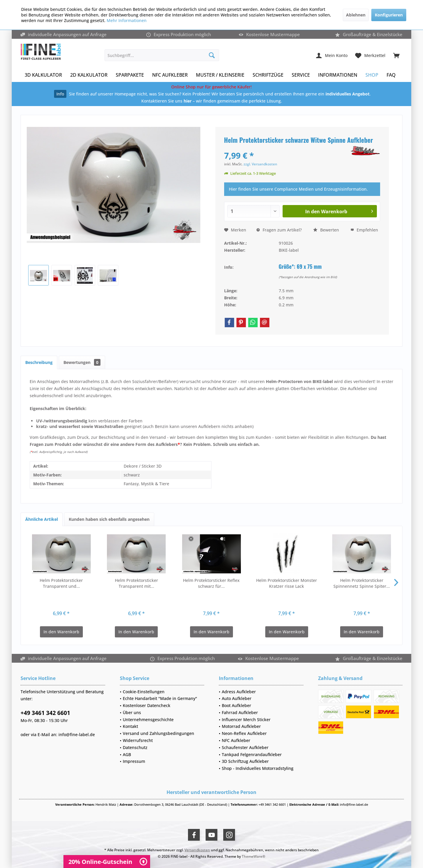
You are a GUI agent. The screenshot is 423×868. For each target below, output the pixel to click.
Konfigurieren (389, 15)
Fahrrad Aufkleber (240, 712)
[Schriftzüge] (268, 75)
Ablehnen (356, 15)
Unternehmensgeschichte (148, 720)
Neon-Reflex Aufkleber (244, 733)
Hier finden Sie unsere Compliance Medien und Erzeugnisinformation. (298, 189)
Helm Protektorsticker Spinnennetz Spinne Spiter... (362, 583)
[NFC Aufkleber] (170, 75)
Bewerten (326, 230)
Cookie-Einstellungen (144, 692)
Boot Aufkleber (236, 705)
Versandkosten (197, 850)
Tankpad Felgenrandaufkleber (252, 754)
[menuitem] (396, 55)
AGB (127, 754)
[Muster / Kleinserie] (220, 75)
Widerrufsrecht (138, 740)
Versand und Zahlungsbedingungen (158, 733)
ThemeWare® (254, 856)
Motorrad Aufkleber (241, 726)
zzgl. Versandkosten (260, 164)
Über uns (132, 712)
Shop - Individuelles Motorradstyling (258, 768)
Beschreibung (39, 362)
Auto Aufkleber (237, 698)
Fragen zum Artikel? (279, 230)
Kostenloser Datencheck (147, 705)
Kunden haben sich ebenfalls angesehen (109, 519)
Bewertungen (82, 362)
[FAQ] (391, 75)
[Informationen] (338, 75)
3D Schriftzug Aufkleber (245, 761)
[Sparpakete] (130, 75)
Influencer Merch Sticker (246, 720)
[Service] (301, 75)
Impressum (134, 761)
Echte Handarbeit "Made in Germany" (160, 698)
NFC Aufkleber (236, 740)
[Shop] (372, 75)
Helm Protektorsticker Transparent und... (61, 583)
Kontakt (130, 726)
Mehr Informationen (127, 20)
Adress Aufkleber (239, 692)
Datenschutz (135, 747)
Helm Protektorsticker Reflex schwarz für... (211, 583)
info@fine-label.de (77, 734)
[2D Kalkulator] (89, 75)
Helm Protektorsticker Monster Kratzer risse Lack (287, 583)
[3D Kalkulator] (43, 75)
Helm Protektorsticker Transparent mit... (136, 583)
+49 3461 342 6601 (45, 713)
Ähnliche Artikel (42, 519)
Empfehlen (364, 230)
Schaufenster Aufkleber (245, 747)
